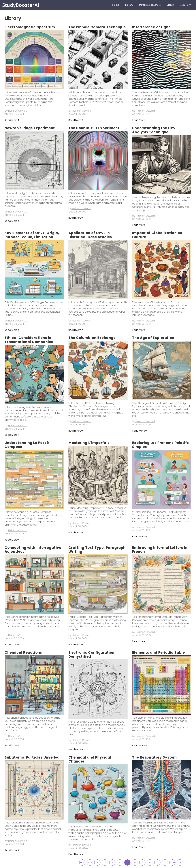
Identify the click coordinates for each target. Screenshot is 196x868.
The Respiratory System (154, 757)
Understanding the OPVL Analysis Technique (155, 130)
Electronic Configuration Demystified (91, 655)
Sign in (171, 5)
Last (180, 863)
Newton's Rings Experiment (30, 128)
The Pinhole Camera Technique (97, 27)
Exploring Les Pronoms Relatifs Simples (160, 445)
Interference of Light (151, 27)
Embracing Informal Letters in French (160, 550)
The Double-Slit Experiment (94, 128)
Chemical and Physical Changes (90, 759)
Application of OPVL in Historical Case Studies (90, 235)
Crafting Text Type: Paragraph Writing (97, 550)
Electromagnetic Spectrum (30, 27)
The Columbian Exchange (92, 338)
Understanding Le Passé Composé (27, 445)
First (82, 863)
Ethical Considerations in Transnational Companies (29, 340)
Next (172, 863)
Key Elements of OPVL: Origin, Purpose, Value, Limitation (32, 235)
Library (129, 5)
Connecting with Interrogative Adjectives (33, 550)
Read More (12, 120)
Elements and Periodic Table (158, 653)
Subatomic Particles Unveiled (32, 757)
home (116, 5)
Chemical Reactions (23, 653)
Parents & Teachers (150, 5)
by (16, 111)
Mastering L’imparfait (89, 443)
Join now (186, 5)
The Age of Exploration (153, 338)
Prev (90, 863)
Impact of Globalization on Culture (157, 235)
